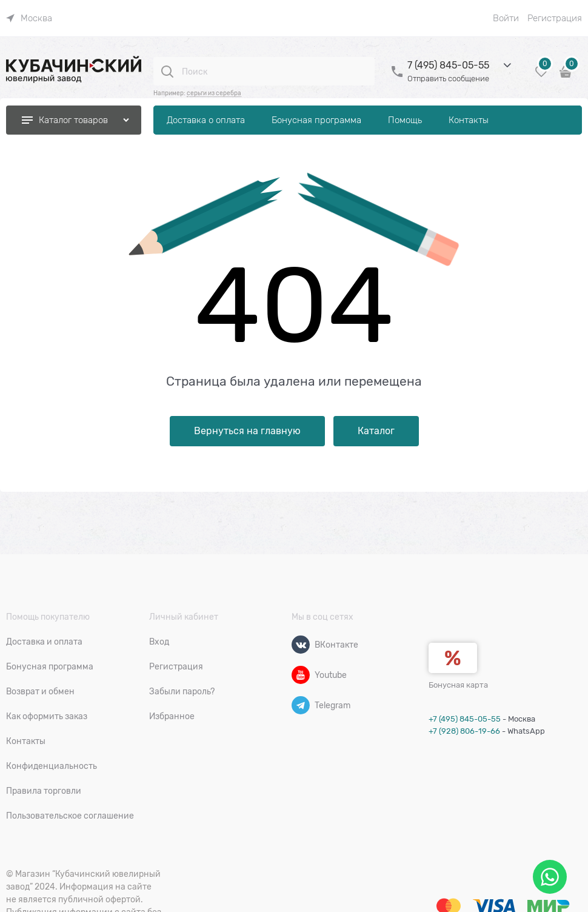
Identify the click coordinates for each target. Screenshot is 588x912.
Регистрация (555, 18)
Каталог (376, 431)
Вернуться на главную (247, 431)
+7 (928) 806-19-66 (464, 731)
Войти (506, 18)
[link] (29, 18)
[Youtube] (301, 675)
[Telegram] (301, 705)
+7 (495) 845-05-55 (465, 719)
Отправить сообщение (448, 79)
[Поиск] (167, 72)
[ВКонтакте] (301, 645)
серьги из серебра (214, 93)
